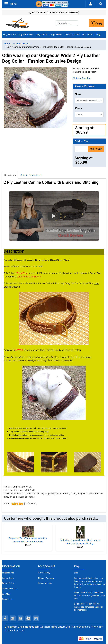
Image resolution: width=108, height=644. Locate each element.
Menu (11, 4)
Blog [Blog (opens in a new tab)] (98, 34)
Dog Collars (42, 34)
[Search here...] (67, 23)
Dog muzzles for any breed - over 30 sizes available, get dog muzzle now (89, 596)
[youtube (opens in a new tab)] (28, 618)
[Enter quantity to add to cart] (81, 149)
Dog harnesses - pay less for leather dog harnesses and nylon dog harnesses (89, 607)
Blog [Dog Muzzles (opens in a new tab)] (76, 573)
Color (79, 108)
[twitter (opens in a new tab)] (13, 618)
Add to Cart (96, 149)
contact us (38, 267)
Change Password (46, 578)
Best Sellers (88, 34)
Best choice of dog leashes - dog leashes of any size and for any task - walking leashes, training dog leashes (90, 583)
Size (78, 94)
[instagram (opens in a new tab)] (36, 618)
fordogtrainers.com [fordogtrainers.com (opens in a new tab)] (15, 630)
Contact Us (7, 599)
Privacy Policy (8, 578)
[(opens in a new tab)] (20, 462)
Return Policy (8, 583)
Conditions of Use (10, 589)
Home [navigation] (7, 44)
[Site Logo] (17, 23)
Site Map (6, 594)
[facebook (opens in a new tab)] (5, 618)
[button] (54, 216)
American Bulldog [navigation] (22, 44)
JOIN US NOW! (72, 34)
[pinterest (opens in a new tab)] (21, 618)
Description (10, 175)
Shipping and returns (31, 175)
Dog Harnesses (26, 34)
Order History (44, 573)
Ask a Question (82, 78)
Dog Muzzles (10, 34)
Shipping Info (8, 573)
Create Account (45, 583)
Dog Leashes (56, 34)
